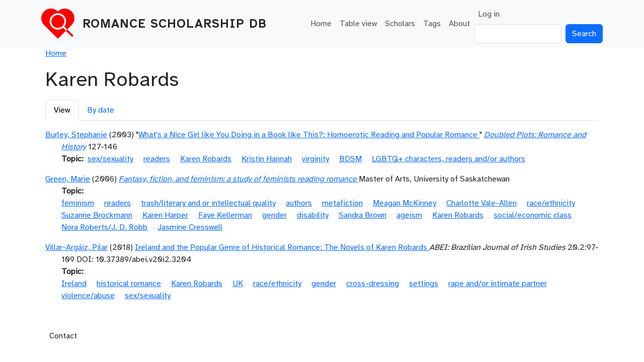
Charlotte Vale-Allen (481, 203)
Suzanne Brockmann (97, 215)
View (62, 110)
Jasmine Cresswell (190, 227)
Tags (432, 24)
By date (101, 110)
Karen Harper (165, 215)
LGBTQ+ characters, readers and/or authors (449, 159)
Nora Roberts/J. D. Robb (104, 227)
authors (299, 203)
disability (313, 215)
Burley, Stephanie (76, 135)
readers (157, 159)
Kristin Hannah (267, 159)
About (459, 24)
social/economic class (533, 215)
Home (321, 24)
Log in (489, 14)
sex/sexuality (110, 159)
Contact (63, 336)
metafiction (342, 203)
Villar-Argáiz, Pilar (76, 247)
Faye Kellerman (225, 215)
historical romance (129, 284)
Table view (358, 24)
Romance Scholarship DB (175, 24)
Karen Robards (206, 159)
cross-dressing (373, 284)
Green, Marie (68, 179)
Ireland (74, 284)
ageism (409, 215)
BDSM (350, 159)
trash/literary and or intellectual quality (208, 203)
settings (424, 284)
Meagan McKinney (405, 203)
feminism (78, 203)
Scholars (400, 24)
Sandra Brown (363, 215)
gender (274, 215)
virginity (315, 159)
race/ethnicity (551, 203)
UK (238, 284)
